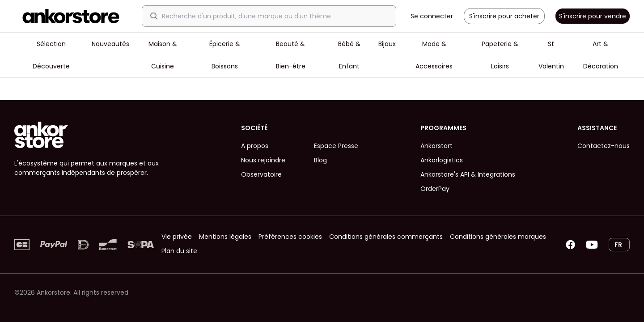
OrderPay (435, 189)
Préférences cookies (290, 237)
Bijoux (387, 44)
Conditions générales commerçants (386, 237)
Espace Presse (336, 146)
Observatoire (261, 174)
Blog (320, 160)
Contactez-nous (604, 146)
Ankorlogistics (442, 160)
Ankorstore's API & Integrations (468, 174)
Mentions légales (225, 237)
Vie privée (177, 237)
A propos (255, 146)
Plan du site (179, 251)
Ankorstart (436, 146)
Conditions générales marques (498, 237)
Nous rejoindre (263, 160)
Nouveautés (110, 44)
